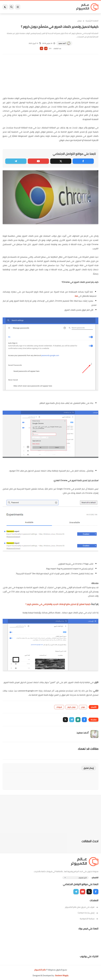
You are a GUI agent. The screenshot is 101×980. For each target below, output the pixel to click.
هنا (76, 296)
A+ (46, 48)
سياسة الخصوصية (89, 919)
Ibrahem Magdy (62, 975)
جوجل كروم (71, 707)
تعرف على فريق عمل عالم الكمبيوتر (82, 907)
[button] (84, 720)
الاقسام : (95, 878)
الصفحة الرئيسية (92, 21)
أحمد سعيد (62, 43)
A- (41, 48)
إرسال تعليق (89, 768)
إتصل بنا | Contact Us (88, 913)
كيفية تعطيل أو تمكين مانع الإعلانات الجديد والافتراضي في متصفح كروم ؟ (58, 604)
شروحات (59, 707)
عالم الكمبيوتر (40, 970)
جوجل (79, 21)
